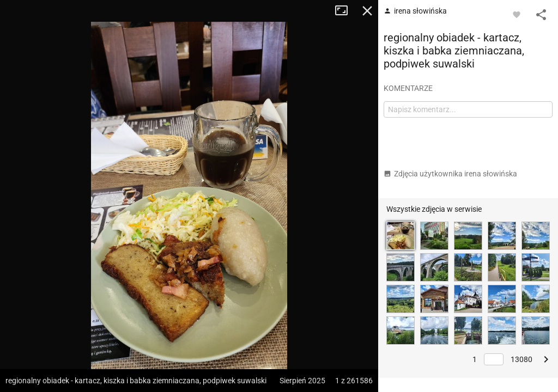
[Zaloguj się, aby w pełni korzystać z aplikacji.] (517, 14)
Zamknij (367, 11)
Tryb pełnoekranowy (345, 11)
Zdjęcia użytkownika (450, 174)
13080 (521, 359)
